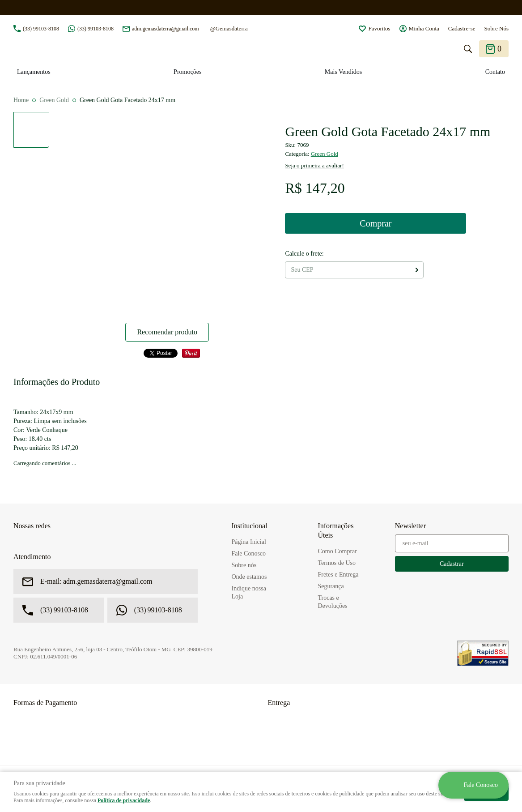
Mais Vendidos (343, 72)
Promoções (187, 72)
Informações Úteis (335, 530)
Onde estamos (249, 577)
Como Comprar (337, 551)
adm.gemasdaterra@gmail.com (166, 29)
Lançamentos (34, 72)
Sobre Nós (496, 28)
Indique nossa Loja (248, 592)
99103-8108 (41, 29)
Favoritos (379, 28)
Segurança (331, 586)
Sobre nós (244, 565)
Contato (495, 72)
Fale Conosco (248, 553)
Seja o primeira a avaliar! (314, 165)
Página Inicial (248, 542)
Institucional (249, 526)
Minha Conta (424, 28)
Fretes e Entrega (338, 575)
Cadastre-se (462, 28)
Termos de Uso (337, 563)
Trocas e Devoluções (332, 602)
